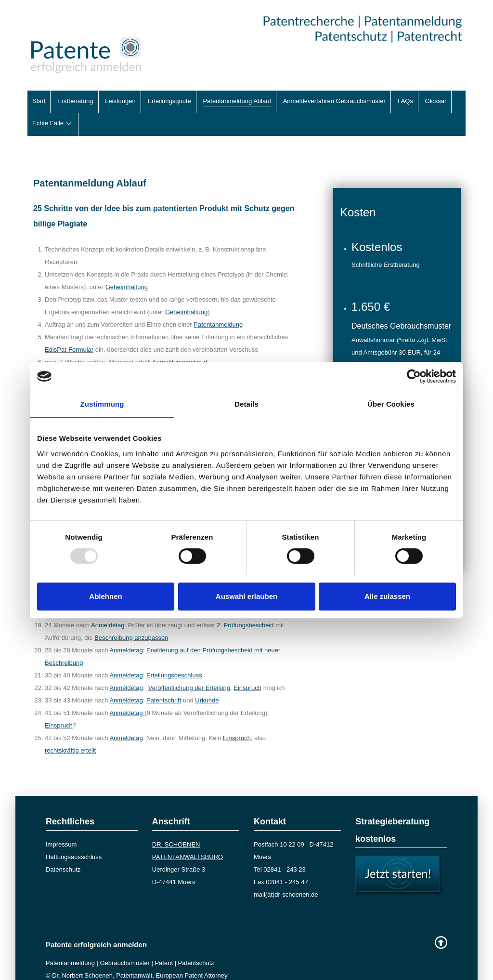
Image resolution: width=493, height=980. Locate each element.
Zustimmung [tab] (102, 404)
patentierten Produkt (191, 187)
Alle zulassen (387, 596)
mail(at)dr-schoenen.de (286, 873)
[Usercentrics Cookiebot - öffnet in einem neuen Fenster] (414, 376)
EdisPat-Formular (69, 328)
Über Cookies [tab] (391, 404)
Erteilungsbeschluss (174, 654)
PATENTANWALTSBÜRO (188, 835)
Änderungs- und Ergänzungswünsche (151, 353)
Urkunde (207, 679)
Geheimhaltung (127, 265)
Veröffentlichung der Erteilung (189, 666)
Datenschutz (63, 848)
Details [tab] (246, 404)
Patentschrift (164, 679)
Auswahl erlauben (246, 596)
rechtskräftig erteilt (70, 729)
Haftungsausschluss (74, 835)
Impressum (61, 823)
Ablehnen (105, 596)
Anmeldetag (126, 629)
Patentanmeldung (218, 303)
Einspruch (247, 666)
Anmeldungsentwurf (180, 340)
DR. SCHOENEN (176, 823)
